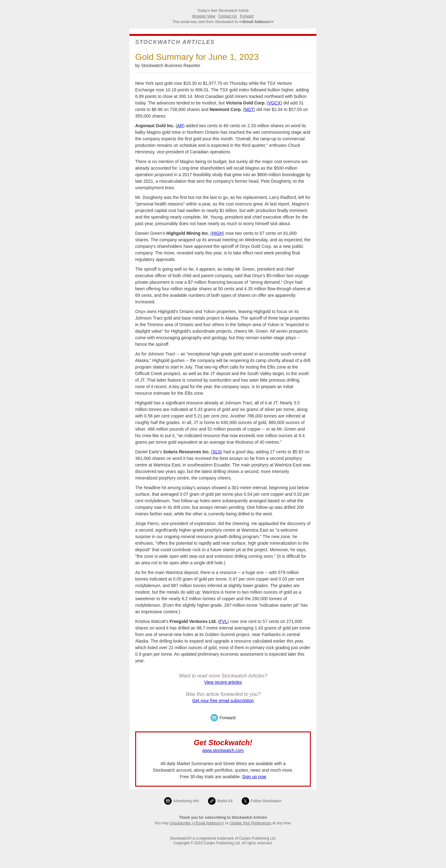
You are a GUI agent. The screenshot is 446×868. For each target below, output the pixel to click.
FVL (224, 621)
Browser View (204, 16)
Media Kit (225, 801)
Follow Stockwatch (266, 801)
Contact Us (228, 16)
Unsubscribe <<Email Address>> (197, 823)
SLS (217, 452)
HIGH (217, 233)
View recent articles (223, 682)
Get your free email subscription (223, 701)
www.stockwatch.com (223, 750)
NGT (249, 109)
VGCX (274, 103)
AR (180, 126)
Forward (247, 16)
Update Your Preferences (250, 823)
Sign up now (254, 777)
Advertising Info (186, 801)
